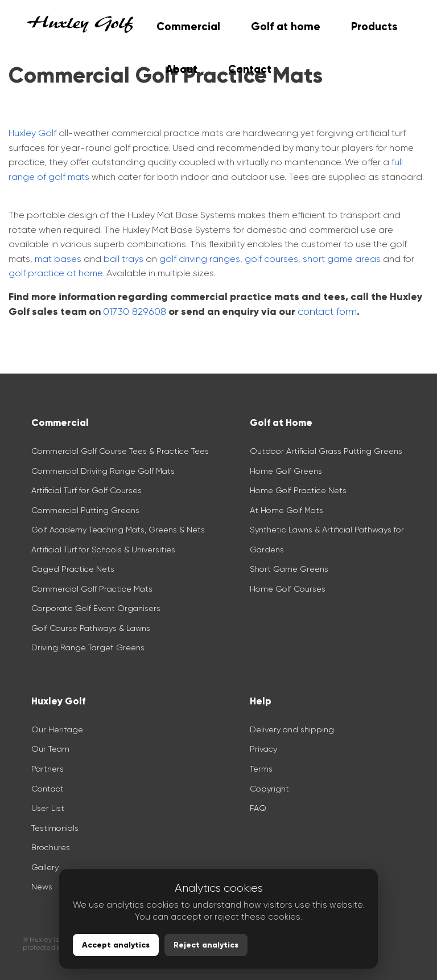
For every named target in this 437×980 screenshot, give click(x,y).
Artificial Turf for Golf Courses (86, 490)
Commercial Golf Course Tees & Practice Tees (120, 451)
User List (48, 808)
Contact (48, 789)
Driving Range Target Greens (88, 647)
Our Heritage (57, 729)
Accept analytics (116, 945)
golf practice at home (55, 273)
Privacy (263, 749)
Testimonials (55, 828)
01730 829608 (135, 311)
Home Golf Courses (288, 589)
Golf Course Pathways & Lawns (91, 628)
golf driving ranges (200, 259)
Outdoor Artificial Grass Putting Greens (326, 451)
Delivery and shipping (292, 729)
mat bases (58, 259)
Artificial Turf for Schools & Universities (103, 550)
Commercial (188, 26)
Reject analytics (206, 945)
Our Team (50, 749)
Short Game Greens (289, 569)
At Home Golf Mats (286, 510)
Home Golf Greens (286, 471)
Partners (48, 769)
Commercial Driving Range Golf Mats (104, 471)
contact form (327, 311)
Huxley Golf (32, 133)
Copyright (269, 789)
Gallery (45, 867)
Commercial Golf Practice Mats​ (92, 589)
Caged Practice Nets (73, 569)
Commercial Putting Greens (85, 510)
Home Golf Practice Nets (298, 490)
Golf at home (286, 26)
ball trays (123, 259)
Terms (261, 769)
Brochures (51, 847)
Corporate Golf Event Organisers (96, 608)
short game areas (342, 259)
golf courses (271, 259)
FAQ (258, 808)
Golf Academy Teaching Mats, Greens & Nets (118, 530)
